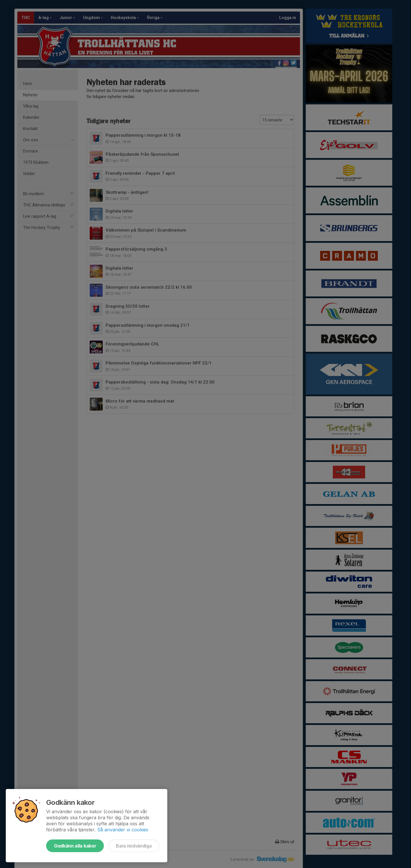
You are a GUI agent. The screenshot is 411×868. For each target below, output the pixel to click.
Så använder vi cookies (123, 830)
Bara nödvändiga (134, 846)
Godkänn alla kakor (75, 846)
